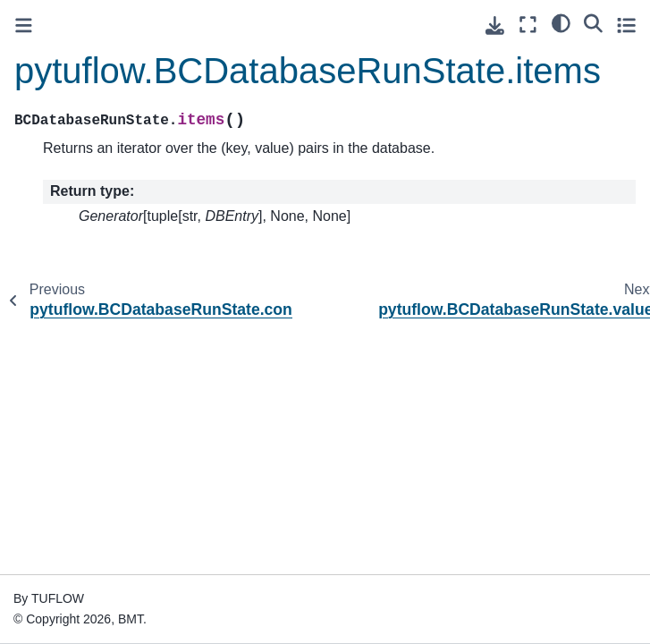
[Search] (593, 22)
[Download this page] (495, 25)
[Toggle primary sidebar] (24, 25)
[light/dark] (561, 22)
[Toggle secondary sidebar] (626, 25)
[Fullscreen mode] (528, 25)
